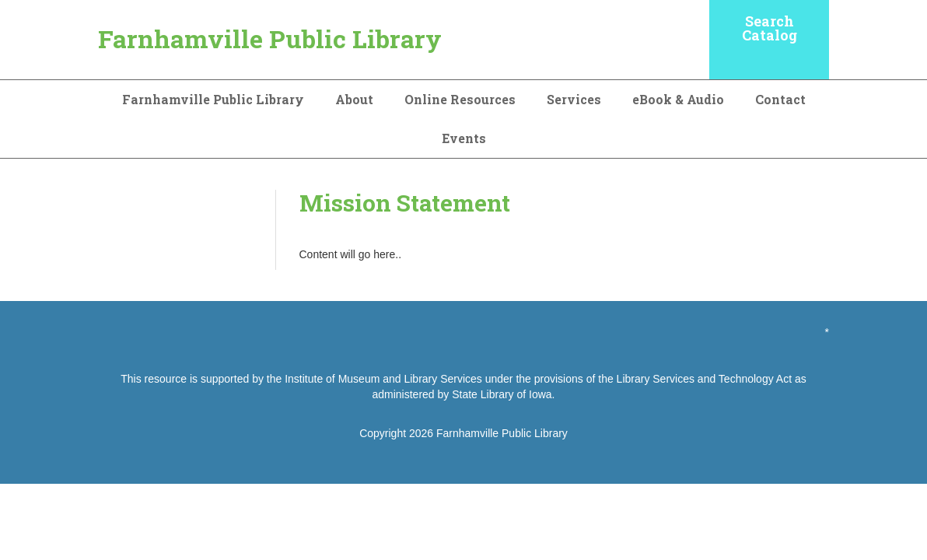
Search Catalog (770, 28)
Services (574, 99)
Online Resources (460, 99)
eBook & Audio (678, 99)
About (354, 99)
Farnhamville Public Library (270, 38)
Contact (780, 99)
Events (464, 138)
